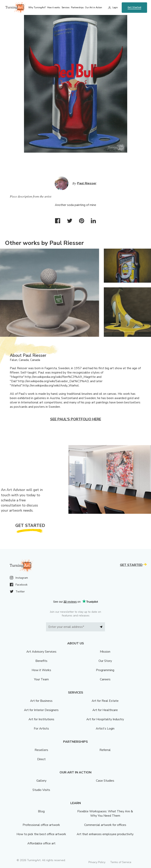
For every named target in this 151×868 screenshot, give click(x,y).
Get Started (134, 7)
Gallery (41, 781)
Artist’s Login (105, 729)
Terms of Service (121, 862)
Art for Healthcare (105, 710)
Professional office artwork (41, 825)
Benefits (41, 661)
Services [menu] (65, 8)
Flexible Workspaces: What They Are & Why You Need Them (105, 814)
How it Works (41, 670)
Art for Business (41, 701)
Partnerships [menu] (77, 8)
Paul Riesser (87, 183)
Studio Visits (41, 790)
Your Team (41, 679)
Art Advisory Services (41, 652)
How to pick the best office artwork (41, 834)
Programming (105, 670)
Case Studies (105, 781)
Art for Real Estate (105, 701)
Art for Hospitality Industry (105, 719)
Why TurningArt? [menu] (37, 8)
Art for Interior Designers (41, 710)
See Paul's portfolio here (76, 419)
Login (115, 8)
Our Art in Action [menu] (93, 8)
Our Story (105, 661)
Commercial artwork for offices (105, 825)
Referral (105, 750)
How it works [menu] (54, 8)
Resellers (41, 750)
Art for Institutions (41, 719)
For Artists (41, 729)
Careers (105, 679)
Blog (41, 811)
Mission (105, 652)
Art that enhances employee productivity (105, 834)
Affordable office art (41, 843)
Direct (41, 759)
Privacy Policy (97, 862)
